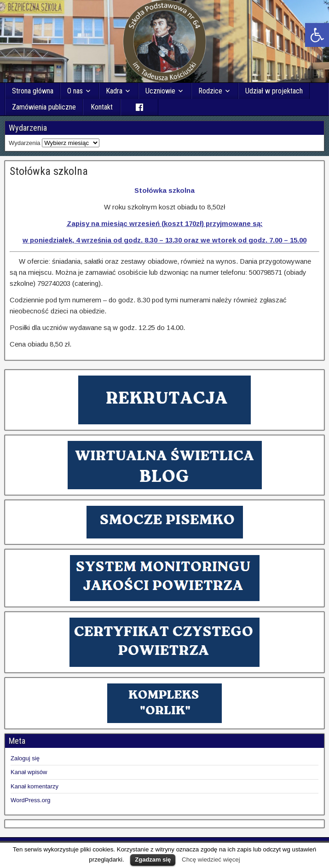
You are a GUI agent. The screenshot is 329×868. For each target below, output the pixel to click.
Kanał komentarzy (35, 786)
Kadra (114, 91)
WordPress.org (30, 800)
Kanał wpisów (29, 772)
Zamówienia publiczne (44, 107)
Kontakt (102, 107)
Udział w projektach (274, 91)
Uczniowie (160, 91)
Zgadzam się (153, 859)
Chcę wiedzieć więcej (211, 859)
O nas (75, 91)
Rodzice (210, 91)
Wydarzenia (25, 143)
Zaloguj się (25, 758)
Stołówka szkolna (49, 171)
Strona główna (33, 91)
